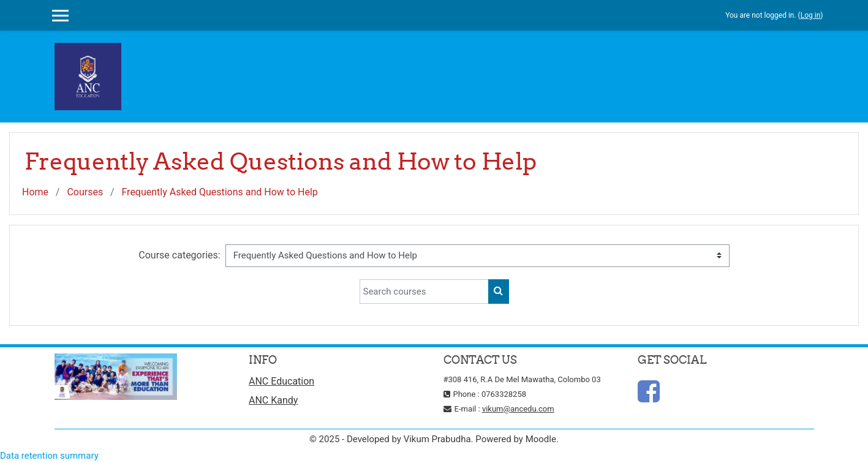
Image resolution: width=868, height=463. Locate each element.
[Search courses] (424, 292)
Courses (85, 192)
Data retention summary (49, 456)
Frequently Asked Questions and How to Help (219, 192)
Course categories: (179, 255)
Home (35, 192)
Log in (811, 15)
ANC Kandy (273, 400)
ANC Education (281, 381)
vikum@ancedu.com (518, 409)
